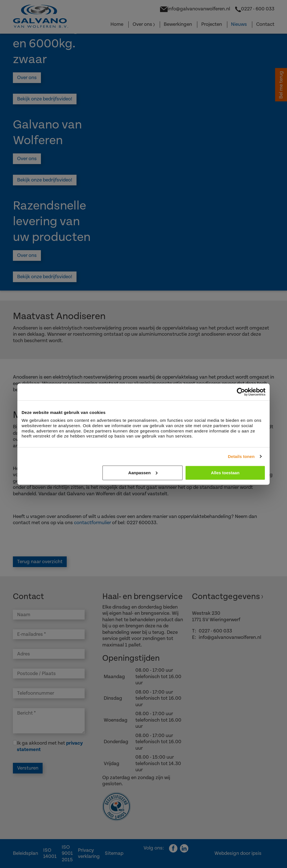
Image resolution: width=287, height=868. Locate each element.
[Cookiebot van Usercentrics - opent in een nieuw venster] (241, 392)
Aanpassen (143, 472)
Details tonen (241, 456)
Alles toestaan (225, 472)
